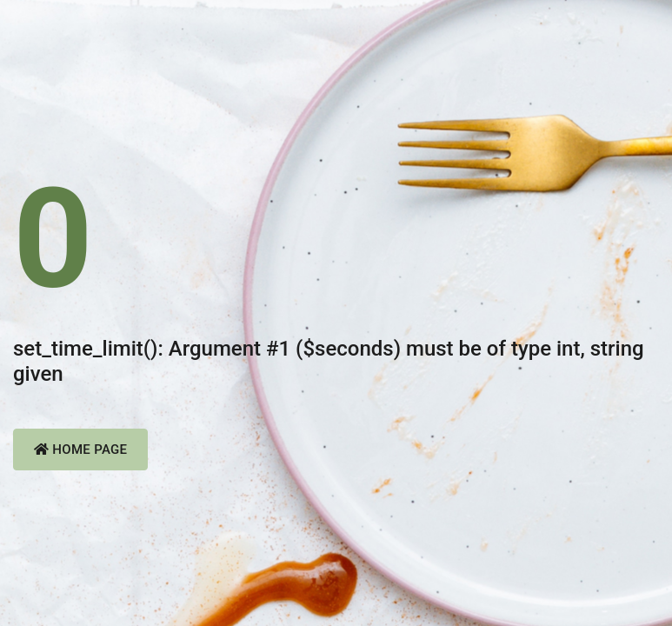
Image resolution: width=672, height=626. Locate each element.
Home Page (80, 450)
